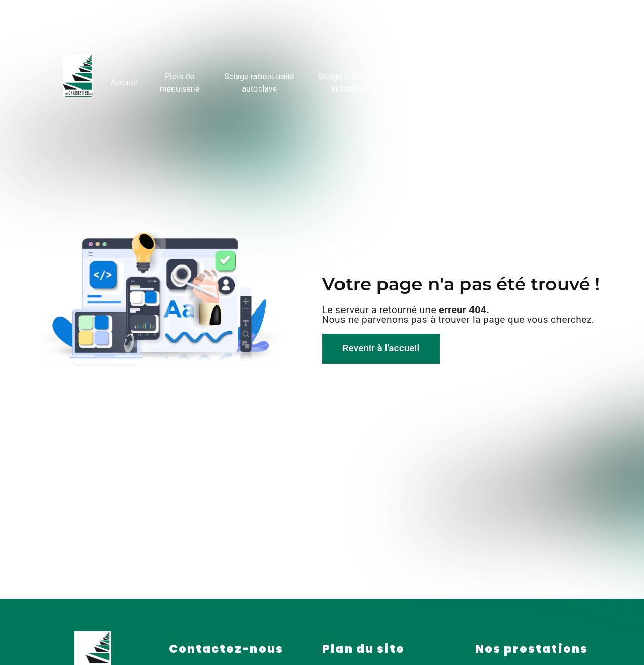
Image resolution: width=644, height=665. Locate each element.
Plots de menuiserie (179, 81)
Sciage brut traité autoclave (349, 81)
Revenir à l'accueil (381, 348)
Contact (567, 81)
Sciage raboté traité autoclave (259, 81)
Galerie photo (518, 81)
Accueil (122, 81)
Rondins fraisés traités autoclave (442, 81)
